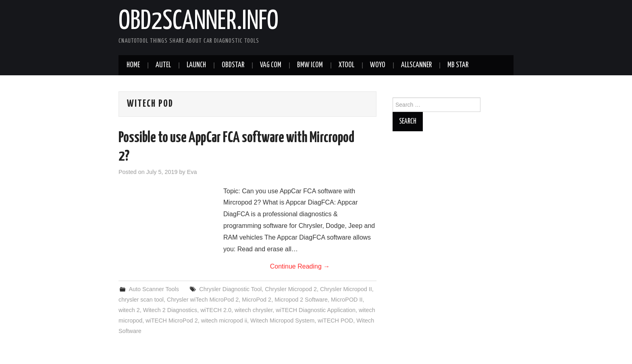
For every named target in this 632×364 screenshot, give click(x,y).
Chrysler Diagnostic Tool (230, 289)
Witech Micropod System (282, 321)
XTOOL (346, 65)
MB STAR (458, 65)
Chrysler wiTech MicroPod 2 (203, 300)
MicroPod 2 (257, 300)
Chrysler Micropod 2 (291, 289)
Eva (192, 172)
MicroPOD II (347, 300)
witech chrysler (254, 310)
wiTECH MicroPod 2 (172, 321)
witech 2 (129, 310)
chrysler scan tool (141, 300)
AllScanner (416, 65)
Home (133, 65)
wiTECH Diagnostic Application (316, 310)
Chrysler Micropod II (346, 289)
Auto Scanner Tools (154, 289)
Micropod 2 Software (301, 300)
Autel (163, 65)
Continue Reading (300, 266)
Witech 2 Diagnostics (170, 310)
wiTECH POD (335, 321)
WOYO (378, 65)
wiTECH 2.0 (216, 310)
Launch (196, 65)
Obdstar (233, 65)
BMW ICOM (310, 65)
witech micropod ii (224, 321)
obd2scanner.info (199, 22)
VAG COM (271, 65)
